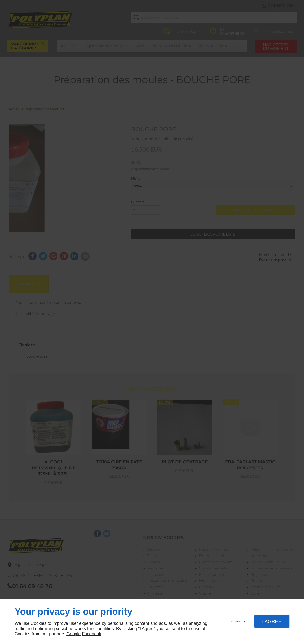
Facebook (91, 634)
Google (74, 634)
